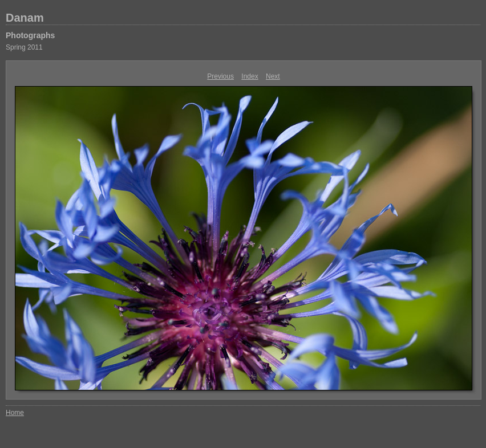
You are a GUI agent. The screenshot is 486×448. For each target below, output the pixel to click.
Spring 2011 (24, 47)
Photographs (30, 35)
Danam (25, 18)
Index (250, 76)
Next (273, 76)
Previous (220, 76)
